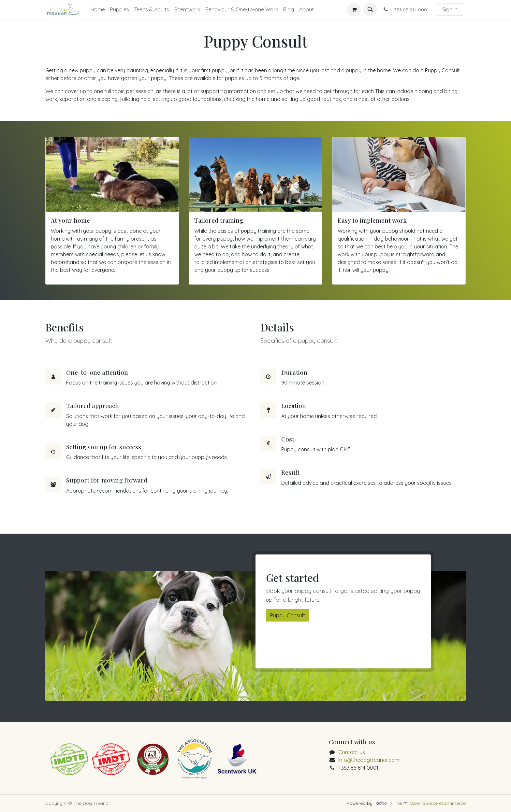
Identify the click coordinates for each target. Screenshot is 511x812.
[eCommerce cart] (354, 9)
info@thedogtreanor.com (369, 760)
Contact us (352, 752)
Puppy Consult (288, 615)
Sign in (450, 9)
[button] (370, 9)
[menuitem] (98, 9)
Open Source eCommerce (438, 803)
